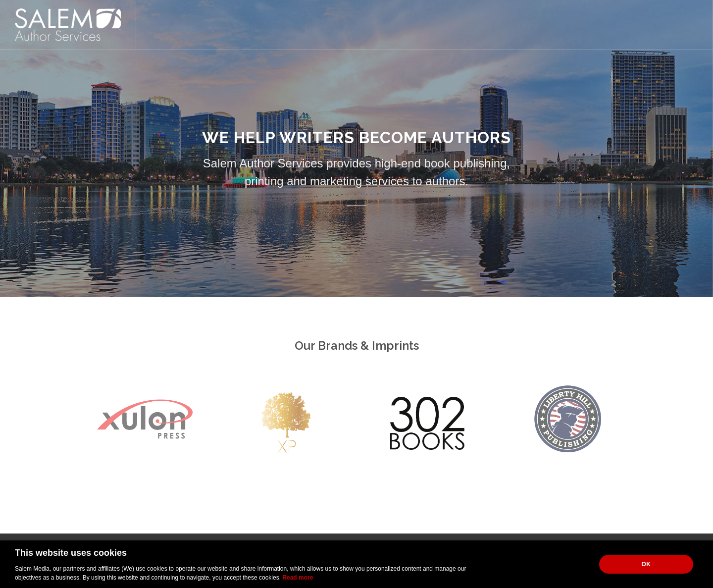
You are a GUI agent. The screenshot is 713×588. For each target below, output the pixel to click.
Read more (298, 578)
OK (646, 564)
